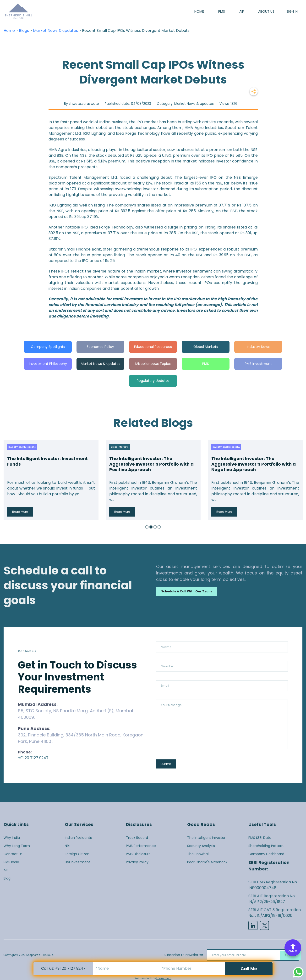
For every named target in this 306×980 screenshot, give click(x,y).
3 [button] (155, 527)
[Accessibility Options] (293, 948)
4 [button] (159, 527)
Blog (7, 878)
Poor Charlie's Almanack (207, 862)
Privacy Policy (137, 862)
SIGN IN (292, 11)
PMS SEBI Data (260, 838)
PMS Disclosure (138, 854)
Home (199, 11)
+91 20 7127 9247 (33, 758)
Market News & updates (55, 31)
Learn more (164, 978)
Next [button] (298, 480)
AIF (242, 11)
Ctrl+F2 (293, 951)
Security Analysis (201, 846)
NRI (67, 846)
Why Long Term (17, 846)
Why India (12, 838)
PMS (222, 11)
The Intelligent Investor (206, 838)
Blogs (24, 31)
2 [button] (151, 527)
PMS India (11, 862)
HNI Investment (77, 862)
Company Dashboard (266, 854)
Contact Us (13, 854)
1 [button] (147, 527)
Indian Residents (78, 838)
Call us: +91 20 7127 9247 (63, 968)
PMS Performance (141, 846)
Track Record (137, 838)
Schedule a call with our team (186, 591)
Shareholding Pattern (266, 846)
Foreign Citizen (77, 854)
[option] (51, 480)
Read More (20, 512)
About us (266, 11)
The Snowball (198, 854)
